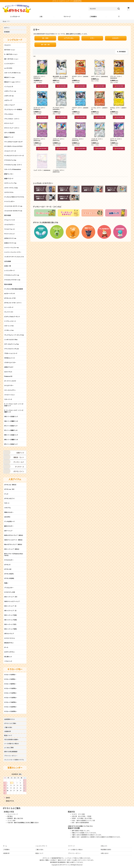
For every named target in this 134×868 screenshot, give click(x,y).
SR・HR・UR (45, 45)
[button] (119, 17)
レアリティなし (69, 38)
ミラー (92, 38)
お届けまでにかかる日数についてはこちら (80, 826)
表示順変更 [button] (121, 52)
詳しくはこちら (19, 818)
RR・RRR (45, 38)
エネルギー (116, 38)
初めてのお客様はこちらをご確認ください (26, 823)
